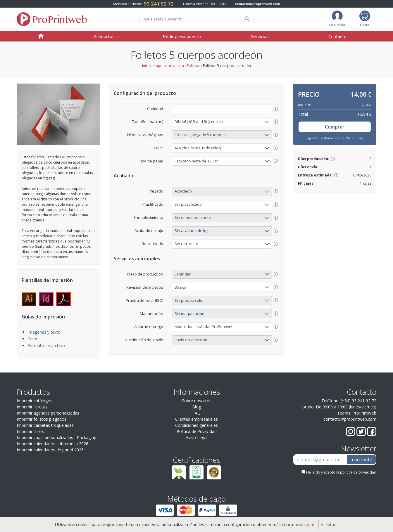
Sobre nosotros (197, 401)
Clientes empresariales (196, 419)
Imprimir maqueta (169, 66)
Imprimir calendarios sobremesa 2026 (52, 444)
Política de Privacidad (197, 431)
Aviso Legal (196, 437)
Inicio (146, 66)
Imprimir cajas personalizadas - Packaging (56, 437)
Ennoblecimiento (148, 217)
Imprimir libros (30, 431)
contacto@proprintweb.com (258, 4)
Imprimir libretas (32, 407)
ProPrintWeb (364, 413)
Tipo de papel (151, 161)
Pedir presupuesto (182, 36)
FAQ (196, 413)
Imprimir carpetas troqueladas (45, 425)
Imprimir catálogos (35, 401)
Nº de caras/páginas (145, 135)
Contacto (337, 36)
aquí (310, 525)
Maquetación (151, 313)
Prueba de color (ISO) (144, 300)
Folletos (193, 66)
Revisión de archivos (145, 287)
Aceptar (328, 525)
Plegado (156, 191)
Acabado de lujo (149, 231)
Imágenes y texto (44, 332)
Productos (104, 36)
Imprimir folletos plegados (42, 419)
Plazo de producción (145, 274)
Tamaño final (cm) (148, 122)
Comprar (335, 127)
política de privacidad (358, 472)
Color (33, 339)
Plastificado (153, 204)
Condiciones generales (196, 425)
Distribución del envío (144, 340)
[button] (21, 114)
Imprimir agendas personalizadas (48, 413)
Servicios (260, 36)
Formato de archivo (46, 345)
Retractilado (152, 244)
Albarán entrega (149, 327)
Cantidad (155, 109)
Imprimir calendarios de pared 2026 (50, 450)
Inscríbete (361, 460)
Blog (196, 407)
